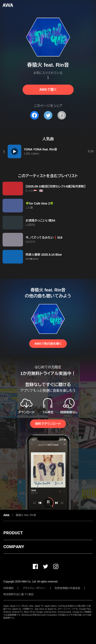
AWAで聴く (48, 90)
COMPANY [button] (14, 547)
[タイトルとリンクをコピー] (62, 115)
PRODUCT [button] (13, 533)
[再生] (14, 151)
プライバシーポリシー (34, 588)
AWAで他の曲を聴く (48, 344)
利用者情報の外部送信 (67, 588)
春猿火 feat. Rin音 (26, 515)
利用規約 (9, 588)
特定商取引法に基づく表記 (19, 594)
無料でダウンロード (48, 424)
